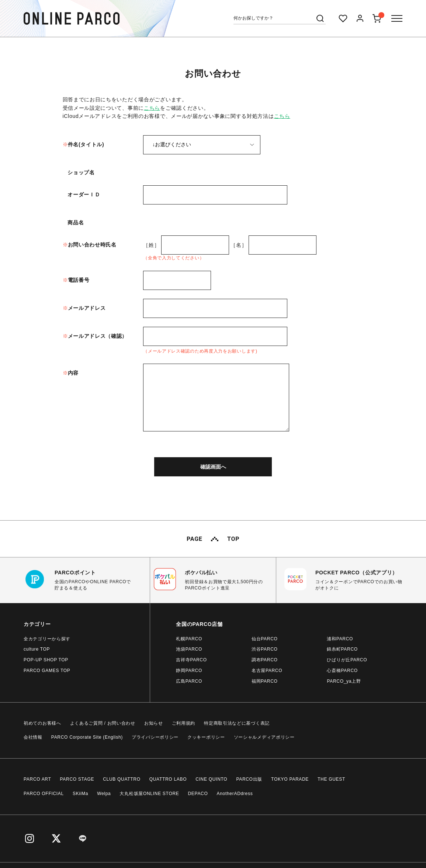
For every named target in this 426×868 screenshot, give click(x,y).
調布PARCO (265, 660)
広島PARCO (189, 681)
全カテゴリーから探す (47, 639)
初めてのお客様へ (42, 723)
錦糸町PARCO (342, 649)
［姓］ (151, 245)
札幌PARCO (189, 639)
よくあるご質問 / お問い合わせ (103, 723)
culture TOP (37, 649)
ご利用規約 (184, 723)
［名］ (239, 245)
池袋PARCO (189, 649)
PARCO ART (37, 779)
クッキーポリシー (206, 737)
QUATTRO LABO (168, 779)
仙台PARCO (265, 639)
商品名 (76, 223)
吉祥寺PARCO (191, 660)
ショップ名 (81, 172)
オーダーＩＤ (84, 195)
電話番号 (79, 280)
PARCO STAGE (77, 779)
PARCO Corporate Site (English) (87, 737)
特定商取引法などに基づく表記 (237, 723)
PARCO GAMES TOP (47, 671)
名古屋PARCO (267, 671)
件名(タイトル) (86, 144)
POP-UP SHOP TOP (46, 660)
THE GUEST (331, 779)
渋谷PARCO (265, 649)
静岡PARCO (189, 671)
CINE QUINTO (211, 779)
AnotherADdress (235, 794)
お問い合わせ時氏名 (92, 245)
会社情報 (33, 737)
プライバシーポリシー (155, 737)
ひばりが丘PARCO (347, 660)
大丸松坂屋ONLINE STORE (149, 794)
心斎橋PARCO (342, 671)
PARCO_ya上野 (344, 681)
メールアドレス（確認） (98, 336)
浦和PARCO (340, 639)
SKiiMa (80, 794)
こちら (152, 108)
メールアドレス (87, 308)
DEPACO (198, 794)
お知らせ (154, 723)
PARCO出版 (249, 779)
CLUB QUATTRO (122, 779)
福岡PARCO (265, 681)
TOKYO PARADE (290, 779)
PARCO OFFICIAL (44, 794)
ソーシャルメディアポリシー (264, 737)
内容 (73, 373)
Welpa (104, 794)
